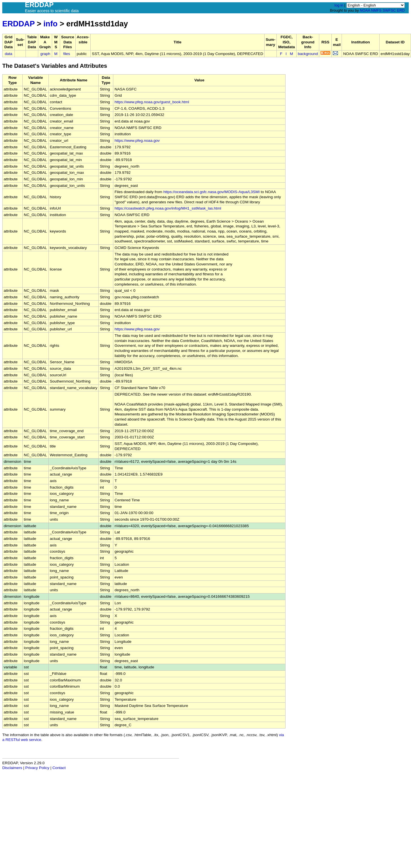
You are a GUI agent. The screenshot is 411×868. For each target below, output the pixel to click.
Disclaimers (12, 768)
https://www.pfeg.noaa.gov (137, 141)
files (67, 54)
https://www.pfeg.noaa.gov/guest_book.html (152, 102)
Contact (59, 768)
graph (45, 54)
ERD (401, 10)
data (8, 54)
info (50, 24)
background (308, 54)
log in (339, 5)
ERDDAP (18, 24)
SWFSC (389, 10)
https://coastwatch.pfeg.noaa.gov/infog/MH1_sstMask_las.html (168, 208)
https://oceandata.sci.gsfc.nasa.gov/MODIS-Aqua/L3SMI (212, 192)
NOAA (365, 10)
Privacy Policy (37, 768)
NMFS (376, 10)
